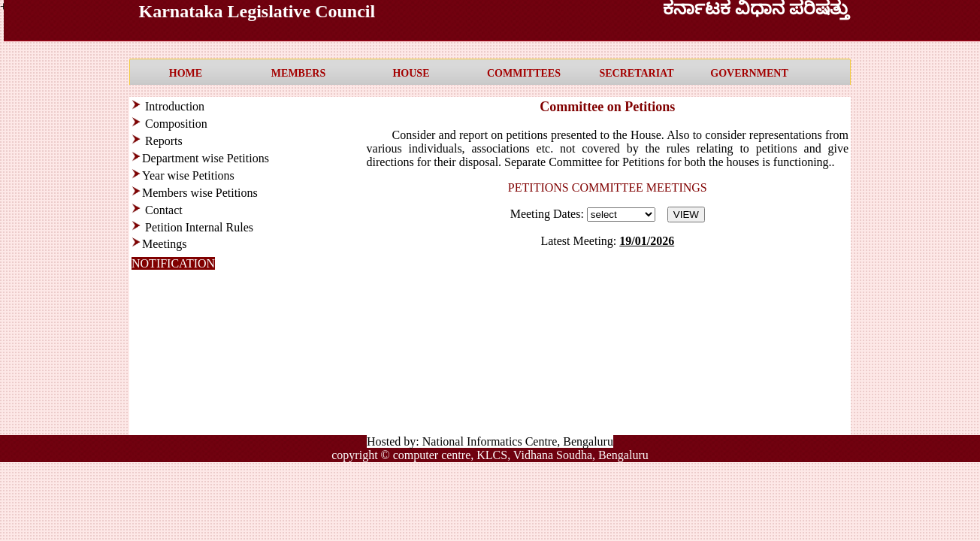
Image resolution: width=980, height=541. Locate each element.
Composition (176, 124)
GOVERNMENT (749, 73)
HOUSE (411, 73)
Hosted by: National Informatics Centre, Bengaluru (490, 441)
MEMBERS (298, 73)
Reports (164, 141)
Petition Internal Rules (199, 227)
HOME (186, 73)
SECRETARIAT (636, 73)
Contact (164, 210)
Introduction (173, 106)
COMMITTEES (524, 73)
